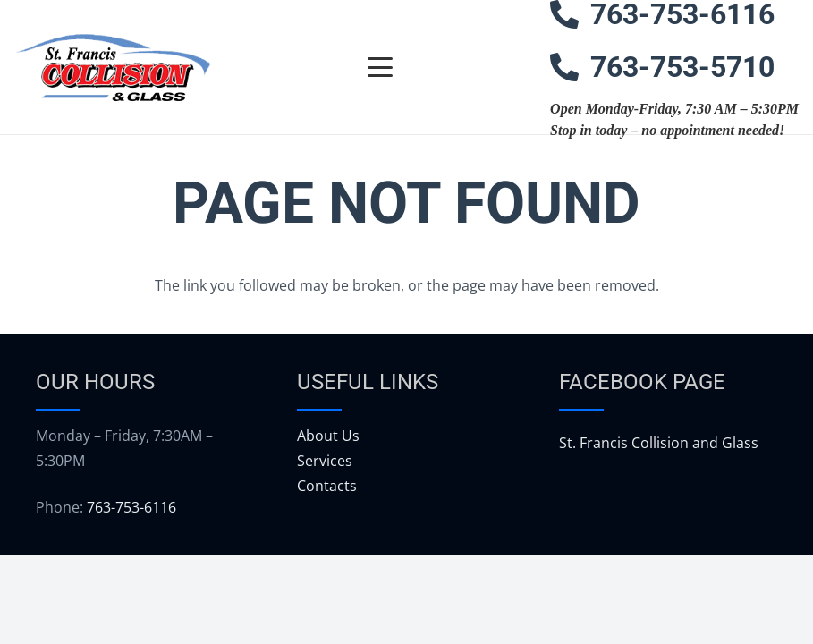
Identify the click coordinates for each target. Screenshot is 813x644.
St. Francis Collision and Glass (659, 443)
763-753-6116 (131, 507)
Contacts (327, 486)
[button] (381, 67)
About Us (328, 436)
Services (325, 461)
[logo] (113, 68)
